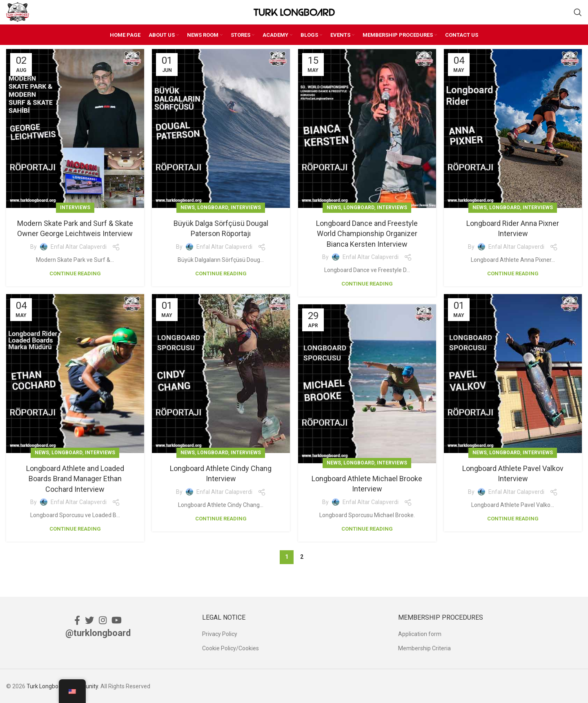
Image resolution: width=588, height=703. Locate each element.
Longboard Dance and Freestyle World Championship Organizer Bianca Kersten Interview (367, 233)
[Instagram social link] (103, 619)
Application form (420, 633)
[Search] (578, 12)
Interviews (75, 207)
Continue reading (75, 272)
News (188, 207)
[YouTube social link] (117, 619)
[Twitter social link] (89, 619)
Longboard (213, 207)
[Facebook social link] (77, 619)
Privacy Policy (220, 633)
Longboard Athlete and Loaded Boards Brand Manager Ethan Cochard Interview (75, 478)
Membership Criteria (424, 647)
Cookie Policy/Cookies (231, 647)
